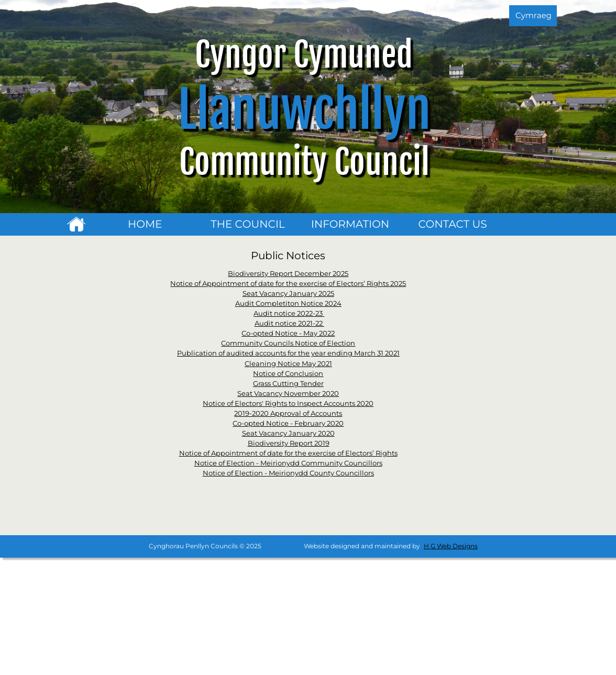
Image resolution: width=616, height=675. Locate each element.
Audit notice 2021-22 (289, 323)
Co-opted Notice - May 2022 (288, 333)
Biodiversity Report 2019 (289, 443)
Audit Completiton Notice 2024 (288, 303)
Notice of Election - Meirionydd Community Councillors (288, 463)
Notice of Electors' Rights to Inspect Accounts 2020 (288, 403)
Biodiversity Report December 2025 (288, 273)
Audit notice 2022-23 (289, 313)
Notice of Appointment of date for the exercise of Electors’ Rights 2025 (288, 283)
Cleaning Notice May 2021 (288, 363)
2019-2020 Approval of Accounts (288, 413)
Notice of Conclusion (288, 373)
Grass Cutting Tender (288, 383)
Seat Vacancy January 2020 (288, 433)
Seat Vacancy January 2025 (288, 293)
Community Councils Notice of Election (288, 343)
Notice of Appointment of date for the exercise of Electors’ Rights (288, 453)
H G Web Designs (451, 546)
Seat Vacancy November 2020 (288, 393)
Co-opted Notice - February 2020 (288, 423)
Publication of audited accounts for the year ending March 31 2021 (288, 353)
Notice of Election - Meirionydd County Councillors (288, 473)
